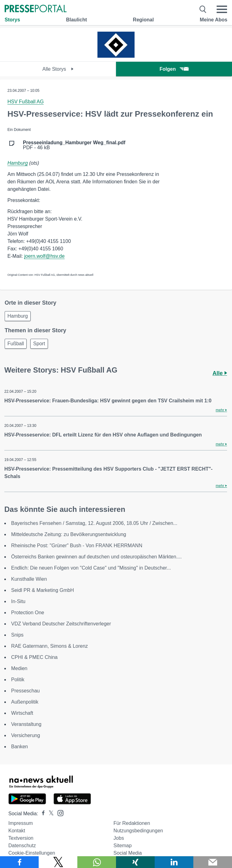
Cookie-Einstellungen (32, 853)
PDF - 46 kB (74, 145)
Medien (19, 668)
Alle (220, 373)
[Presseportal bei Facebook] (41, 814)
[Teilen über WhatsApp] (97, 862)
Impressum (21, 823)
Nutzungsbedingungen (138, 831)
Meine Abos (214, 20)
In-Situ (18, 601)
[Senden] (213, 862)
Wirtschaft (22, 713)
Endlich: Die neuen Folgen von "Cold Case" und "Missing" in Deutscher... (91, 568)
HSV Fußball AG (26, 102)
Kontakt (17, 831)
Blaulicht (76, 20)
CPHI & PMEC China (34, 657)
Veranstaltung (26, 724)
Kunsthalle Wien (29, 579)
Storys (12, 20)
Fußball (16, 344)
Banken (19, 747)
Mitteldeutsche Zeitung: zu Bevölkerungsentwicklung (69, 534)
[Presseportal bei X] (49, 814)
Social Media (128, 853)
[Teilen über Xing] (135, 862)
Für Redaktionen (132, 823)
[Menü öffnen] (222, 9)
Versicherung (26, 735)
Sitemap (123, 846)
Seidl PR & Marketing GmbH (43, 590)
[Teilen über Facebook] (19, 862)
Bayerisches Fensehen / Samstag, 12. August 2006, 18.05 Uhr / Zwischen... (94, 523)
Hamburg (18, 163)
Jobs (119, 838)
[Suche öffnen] (203, 9)
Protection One (28, 613)
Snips (17, 635)
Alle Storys (58, 69)
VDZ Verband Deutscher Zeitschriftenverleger (61, 624)
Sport (39, 344)
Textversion (21, 838)
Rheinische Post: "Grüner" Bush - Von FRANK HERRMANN (77, 546)
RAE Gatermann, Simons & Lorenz (49, 646)
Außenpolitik (25, 702)
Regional (144, 20)
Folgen (174, 69)
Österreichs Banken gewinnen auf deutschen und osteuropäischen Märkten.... (96, 557)
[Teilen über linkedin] (174, 862)
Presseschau (26, 691)
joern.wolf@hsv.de (44, 256)
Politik (18, 680)
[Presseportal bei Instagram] (59, 813)
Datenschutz (22, 846)
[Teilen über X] (58, 862)
